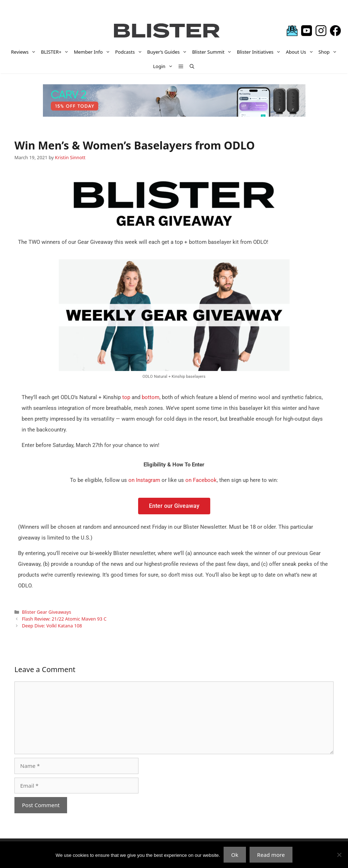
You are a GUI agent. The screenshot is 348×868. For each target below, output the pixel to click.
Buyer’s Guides (168, 52)
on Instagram (144, 480)
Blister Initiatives (260, 52)
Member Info (93, 52)
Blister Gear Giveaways (47, 612)
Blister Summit (213, 52)
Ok (235, 855)
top (126, 397)
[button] (181, 66)
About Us (301, 52)
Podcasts (130, 52)
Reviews (25, 52)
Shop (329, 52)
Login (164, 66)
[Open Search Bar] (192, 66)
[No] (339, 855)
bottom (151, 397)
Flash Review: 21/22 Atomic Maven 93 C (64, 619)
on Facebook (201, 480)
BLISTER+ (56, 52)
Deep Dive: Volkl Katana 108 (52, 626)
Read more (271, 855)
